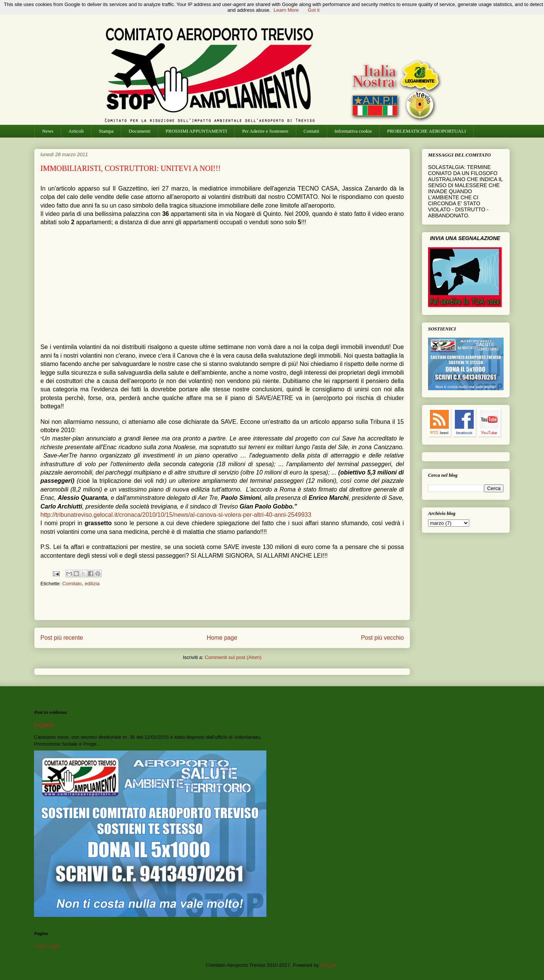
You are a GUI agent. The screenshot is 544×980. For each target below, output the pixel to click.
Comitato (72, 584)
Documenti (140, 131)
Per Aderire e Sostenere (265, 131)
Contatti (311, 131)
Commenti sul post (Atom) (233, 657)
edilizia (92, 584)
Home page (222, 638)
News (48, 131)
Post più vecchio (382, 638)
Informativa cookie (353, 131)
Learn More (286, 10)
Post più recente (62, 638)
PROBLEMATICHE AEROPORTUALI (426, 131)
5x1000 (44, 725)
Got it (314, 10)
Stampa (106, 131)
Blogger (329, 965)
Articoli (76, 131)
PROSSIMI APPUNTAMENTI (196, 131)
